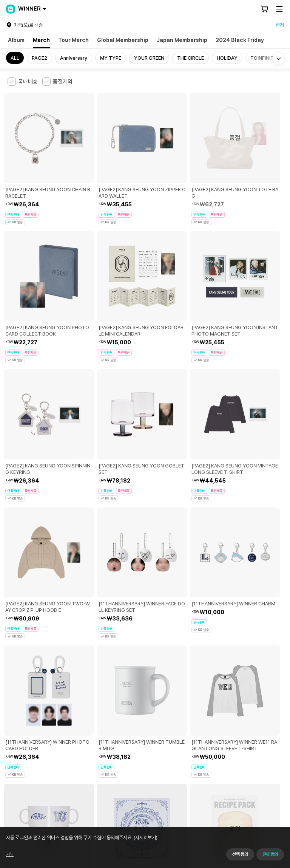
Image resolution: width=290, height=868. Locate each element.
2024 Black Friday (240, 40)
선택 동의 (240, 854)
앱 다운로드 (268, 819)
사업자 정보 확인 (80, 762)
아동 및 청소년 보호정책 (93, 737)
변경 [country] (280, 25)
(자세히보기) (145, 838)
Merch (41, 40)
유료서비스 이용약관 (46, 737)
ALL (15, 58)
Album (16, 40)
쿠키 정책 (171, 737)
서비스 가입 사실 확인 (227, 786)
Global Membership (123, 40)
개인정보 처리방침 (139, 737)
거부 (10, 854)
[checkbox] (23, 82)
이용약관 (12, 737)
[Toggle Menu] (279, 9)
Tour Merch (73, 40)
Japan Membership (182, 40)
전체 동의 (270, 854)
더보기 (145, 685)
